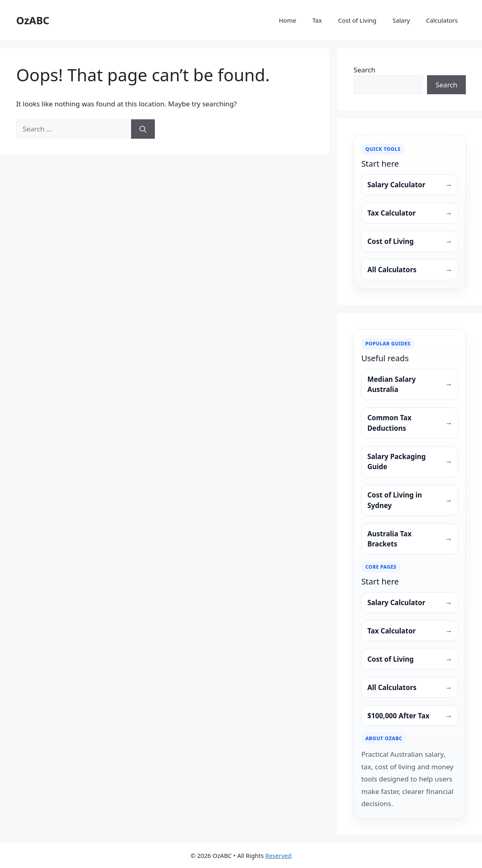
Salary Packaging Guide (410, 462)
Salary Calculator (410, 185)
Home (288, 20)
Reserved (278, 855)
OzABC (33, 20)
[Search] (143, 129)
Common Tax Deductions (410, 423)
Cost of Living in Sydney (410, 500)
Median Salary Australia (410, 384)
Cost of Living (357, 20)
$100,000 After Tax (410, 716)
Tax (317, 20)
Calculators (442, 20)
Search (364, 70)
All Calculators (410, 270)
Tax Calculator (410, 213)
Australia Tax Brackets (410, 539)
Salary (401, 20)
